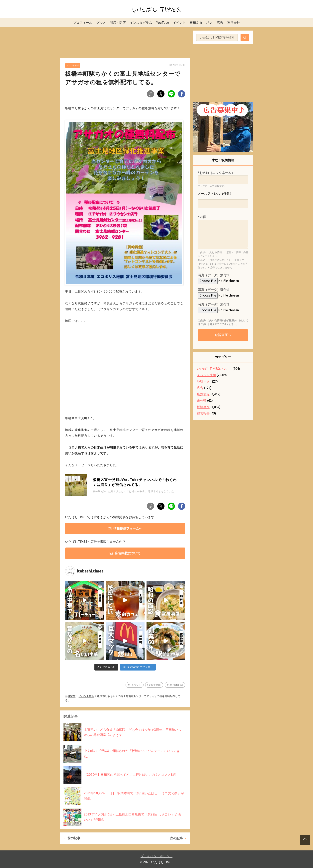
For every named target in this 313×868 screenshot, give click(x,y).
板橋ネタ (196, 23)
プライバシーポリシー (156, 856)
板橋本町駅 (177, 685)
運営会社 (234, 23)
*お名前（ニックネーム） (216, 173)
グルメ (101, 23)
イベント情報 (73, 65)
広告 (220, 23)
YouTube (162, 23)
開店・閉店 (118, 23)
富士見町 (156, 685)
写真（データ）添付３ (214, 304)
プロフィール (83, 23)
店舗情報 (203, 394)
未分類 (202, 401)
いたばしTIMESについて (214, 369)
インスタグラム (141, 23)
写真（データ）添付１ (214, 275)
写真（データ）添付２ (214, 290)
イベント (179, 23)
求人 (210, 23)
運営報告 (203, 413)
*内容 (202, 217)
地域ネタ (203, 381)
